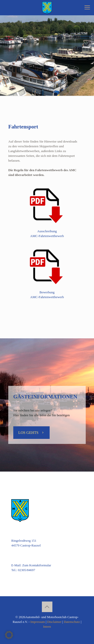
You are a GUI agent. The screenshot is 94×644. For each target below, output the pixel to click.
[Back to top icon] (47, 607)
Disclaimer (54, 622)
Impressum (38, 622)
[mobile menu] (87, 8)
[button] (9, 635)
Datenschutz (72, 622)
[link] (47, 205)
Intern (47, 627)
